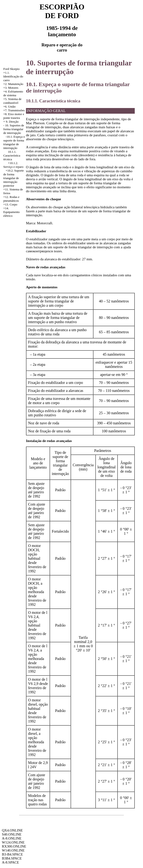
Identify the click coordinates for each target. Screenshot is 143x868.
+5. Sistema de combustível (12, 101)
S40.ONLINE (12, 834)
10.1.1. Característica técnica (12, 155)
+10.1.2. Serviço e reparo (13, 165)
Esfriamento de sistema (13, 93)
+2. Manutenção (13, 84)
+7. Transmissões (14, 110)
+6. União (9, 106)
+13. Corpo (10, 204)
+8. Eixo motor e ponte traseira (14, 116)
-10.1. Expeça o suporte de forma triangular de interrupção (14, 142)
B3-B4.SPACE (12, 854)
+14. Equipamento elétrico (11, 212)
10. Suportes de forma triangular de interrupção (14, 129)
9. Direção (12, 122)
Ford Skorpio (11, 69)
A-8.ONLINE (12, 838)
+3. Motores (11, 88)
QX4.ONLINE (12, 830)
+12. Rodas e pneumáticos (11, 199)
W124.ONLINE (13, 842)
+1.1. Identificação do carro (13, 76)
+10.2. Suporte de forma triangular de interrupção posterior (14, 178)
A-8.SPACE (10, 862)
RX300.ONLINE (14, 846)
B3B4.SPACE (12, 858)
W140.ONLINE (13, 850)
